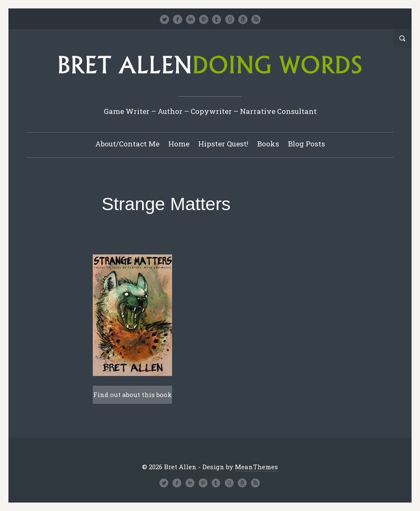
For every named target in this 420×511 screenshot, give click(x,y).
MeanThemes (256, 467)
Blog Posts (307, 144)
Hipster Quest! (223, 144)
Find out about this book (132, 395)
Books (268, 144)
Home (179, 144)
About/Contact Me (127, 144)
